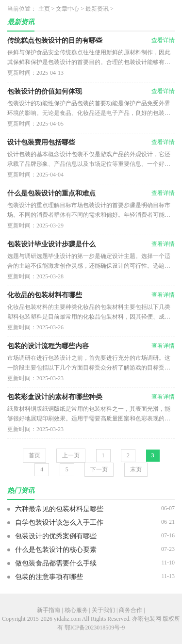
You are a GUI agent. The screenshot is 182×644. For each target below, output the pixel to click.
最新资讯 (97, 9)
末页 (136, 469)
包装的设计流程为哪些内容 (48, 346)
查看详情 (163, 40)
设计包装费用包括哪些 (41, 142)
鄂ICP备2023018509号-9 (95, 628)
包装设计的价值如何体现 (45, 91)
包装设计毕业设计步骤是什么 (51, 244)
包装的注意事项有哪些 (49, 577)
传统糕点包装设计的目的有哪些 (55, 40)
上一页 (71, 455)
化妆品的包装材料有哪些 (45, 295)
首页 (34, 455)
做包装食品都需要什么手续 (56, 563)
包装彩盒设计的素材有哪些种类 (55, 397)
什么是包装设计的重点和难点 (51, 193)
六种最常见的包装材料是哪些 (59, 509)
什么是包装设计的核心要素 (56, 550)
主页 (44, 9)
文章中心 (67, 9)
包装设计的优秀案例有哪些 (56, 536)
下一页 (99, 469)
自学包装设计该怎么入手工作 (59, 523)
